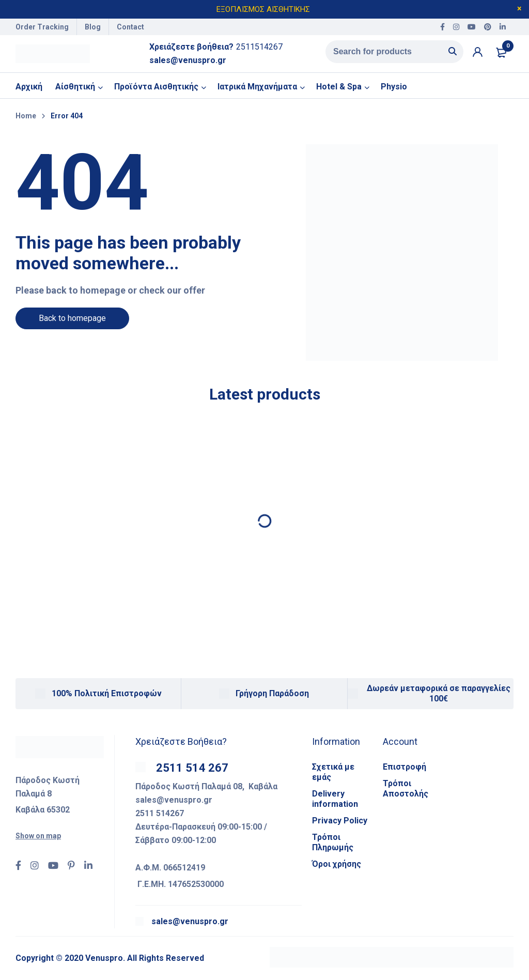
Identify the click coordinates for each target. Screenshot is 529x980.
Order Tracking (42, 27)
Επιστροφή (404, 769)
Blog (93, 27)
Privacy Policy (340, 823)
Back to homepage (72, 320)
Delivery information (335, 801)
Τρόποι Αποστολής (406, 791)
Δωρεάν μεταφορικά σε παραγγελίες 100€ (439, 695)
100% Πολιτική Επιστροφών (107, 695)
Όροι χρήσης (337, 866)
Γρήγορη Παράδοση (272, 695)
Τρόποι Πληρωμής (333, 844)
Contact (130, 27)
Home (26, 118)
